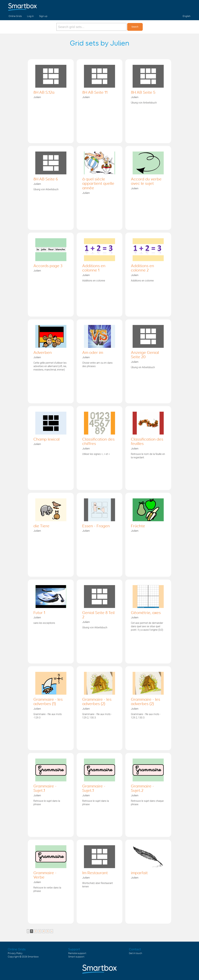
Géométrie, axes (146, 613)
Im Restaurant (95, 873)
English (187, 16)
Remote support (77, 953)
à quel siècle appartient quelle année (98, 184)
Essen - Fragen (96, 526)
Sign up (43, 16)
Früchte (138, 526)
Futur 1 (39, 613)
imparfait (139, 873)
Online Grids (15, 16)
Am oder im (93, 353)
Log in (30, 16)
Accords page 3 (48, 266)
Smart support (76, 957)
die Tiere (41, 526)
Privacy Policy (15, 953)
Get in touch (135, 953)
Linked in (187, 6)
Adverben (43, 353)
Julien (37, 97)
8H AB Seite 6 (46, 179)
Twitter (180, 6)
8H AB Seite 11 (95, 93)
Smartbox (33, 957)
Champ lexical (46, 439)
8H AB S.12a (44, 93)
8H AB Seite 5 (143, 93)
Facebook (173, 6)
